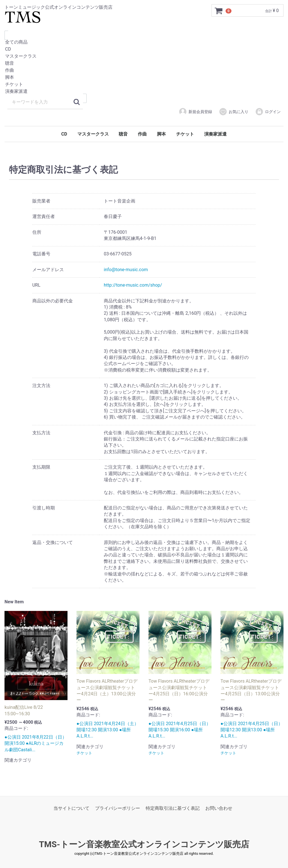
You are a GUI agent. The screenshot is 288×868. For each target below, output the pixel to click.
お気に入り (234, 112)
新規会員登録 (195, 112)
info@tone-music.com (126, 270)
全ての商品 (144, 42)
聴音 (144, 63)
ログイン (268, 112)
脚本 (144, 77)
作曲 (144, 70)
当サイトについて (71, 809)
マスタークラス (144, 56)
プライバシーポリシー (118, 809)
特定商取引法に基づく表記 (173, 809)
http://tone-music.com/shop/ (133, 285)
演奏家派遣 (144, 92)
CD (144, 49)
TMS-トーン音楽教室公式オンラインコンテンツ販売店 (144, 845)
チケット (144, 85)
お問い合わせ (219, 809)
